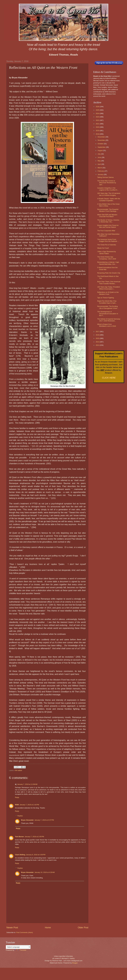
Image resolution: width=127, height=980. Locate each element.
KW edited (18, 770)
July (99, 154)
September (102, 147)
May (99, 161)
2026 (98, 107)
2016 (98, 335)
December (102, 137)
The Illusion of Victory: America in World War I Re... (108, 221)
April (99, 164)
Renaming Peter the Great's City (109, 273)
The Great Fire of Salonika (107, 245)
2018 (98, 134)
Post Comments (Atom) (25, 932)
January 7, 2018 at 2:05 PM (34, 837)
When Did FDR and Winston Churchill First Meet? (107, 216)
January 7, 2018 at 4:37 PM (44, 820)
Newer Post (12, 928)
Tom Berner (19, 837)
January (101, 174)
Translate (21, 950)
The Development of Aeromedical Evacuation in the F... (108, 314)
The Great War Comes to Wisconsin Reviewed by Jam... (107, 183)
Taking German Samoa (105, 177)
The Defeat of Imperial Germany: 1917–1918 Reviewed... (109, 320)
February (101, 171)
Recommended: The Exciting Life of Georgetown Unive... (108, 307)
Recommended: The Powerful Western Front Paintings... (108, 210)
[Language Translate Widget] (18, 947)
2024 (98, 113)
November (102, 140)
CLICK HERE (109, 378)
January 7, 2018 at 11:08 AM (27, 784)
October (101, 144)
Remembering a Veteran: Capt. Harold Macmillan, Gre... (108, 263)
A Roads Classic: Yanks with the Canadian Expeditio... (109, 200)
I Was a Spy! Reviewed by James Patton (107, 252)
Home (48, 928)
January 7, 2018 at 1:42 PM (29, 805)
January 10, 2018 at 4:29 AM (45, 872)
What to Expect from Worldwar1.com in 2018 (107, 325)
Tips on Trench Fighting (106, 298)
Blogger (75, 963)
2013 (98, 345)
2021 (98, 124)
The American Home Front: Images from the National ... (108, 240)
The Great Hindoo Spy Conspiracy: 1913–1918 (107, 258)
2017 (98, 332)
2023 (98, 117)
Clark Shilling (20, 855)
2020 (98, 127)
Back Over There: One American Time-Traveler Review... (109, 283)
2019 (98, 131)
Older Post (83, 928)
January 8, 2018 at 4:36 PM (36, 855)
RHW (17, 805)
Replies (20, 816)
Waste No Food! (103, 248)
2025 (98, 110)
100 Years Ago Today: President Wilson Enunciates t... (109, 288)
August (100, 150)
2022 (98, 120)
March (100, 168)
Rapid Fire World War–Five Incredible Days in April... (107, 302)
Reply (17, 797)
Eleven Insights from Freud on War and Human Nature (108, 226)
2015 (98, 338)
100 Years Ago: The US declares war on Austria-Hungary (109, 194)
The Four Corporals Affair (106, 231)
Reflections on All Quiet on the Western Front (108, 293)
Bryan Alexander (27, 820)
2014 (98, 342)
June (100, 157)
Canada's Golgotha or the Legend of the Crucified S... (108, 189)
